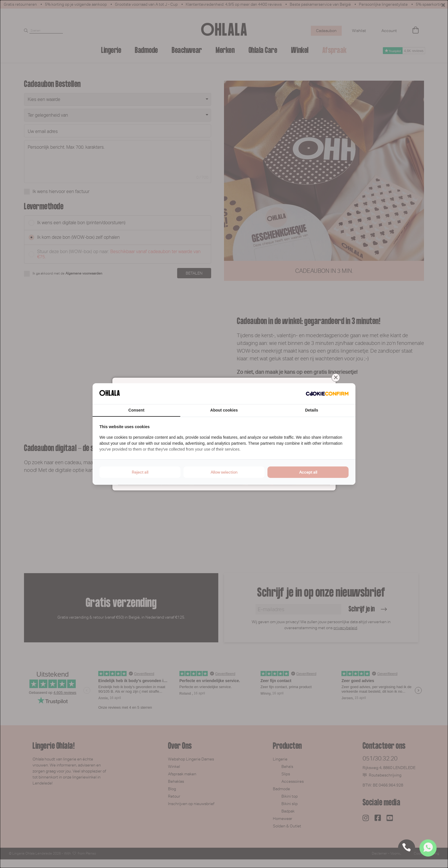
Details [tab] (312, 410)
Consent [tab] (136, 410)
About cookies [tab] (224, 410)
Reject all (140, 472)
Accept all (308, 472)
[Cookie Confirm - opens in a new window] (327, 394)
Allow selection (224, 472)
